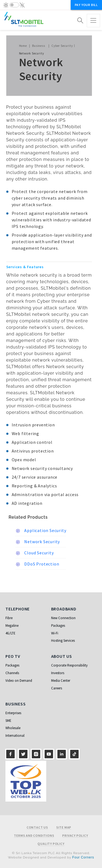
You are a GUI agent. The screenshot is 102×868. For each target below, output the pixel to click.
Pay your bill (86, 5)
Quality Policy (51, 844)
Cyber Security (62, 46)
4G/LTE (10, 633)
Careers (57, 688)
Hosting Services (63, 641)
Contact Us (37, 827)
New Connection (63, 618)
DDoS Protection (37, 564)
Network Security (38, 542)
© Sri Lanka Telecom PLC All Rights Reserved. (51, 853)
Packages (58, 626)
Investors (58, 673)
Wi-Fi (55, 633)
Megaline (12, 626)
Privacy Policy (75, 836)
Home (23, 46)
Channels (12, 673)
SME (8, 721)
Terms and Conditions (34, 836)
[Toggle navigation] (93, 21)
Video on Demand (19, 681)
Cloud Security (35, 553)
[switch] (14, 5)
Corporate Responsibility (69, 665)
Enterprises (13, 713)
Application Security (41, 531)
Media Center (61, 681)
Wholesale (13, 728)
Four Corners (83, 857)
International (15, 736)
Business (38, 46)
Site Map (64, 827)
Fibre (9, 618)
